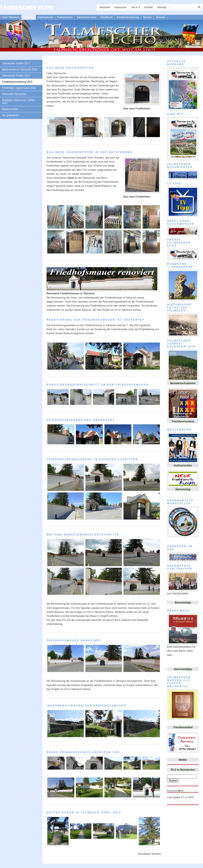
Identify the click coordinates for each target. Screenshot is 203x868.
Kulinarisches (65, 17)
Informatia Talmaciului (14, 94)
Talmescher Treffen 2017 (16, 63)
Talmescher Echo (86, 17)
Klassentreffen (10, 109)
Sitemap (162, 7)
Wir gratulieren (10, 115)
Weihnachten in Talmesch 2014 (20, 70)
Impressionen (46, 17)
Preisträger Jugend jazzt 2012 (19, 88)
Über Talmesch (11, 17)
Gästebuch (107, 17)
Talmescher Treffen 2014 (16, 76)
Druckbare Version (150, 854)
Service (147, 17)
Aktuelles (29, 17)
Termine (160, 17)
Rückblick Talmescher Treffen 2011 (19, 102)
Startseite (105, 7)
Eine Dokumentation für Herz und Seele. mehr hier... (181, 651)
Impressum (120, 7)
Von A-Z (136, 7)
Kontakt (149, 7)
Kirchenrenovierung (128, 17)
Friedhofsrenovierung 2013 (17, 82)
